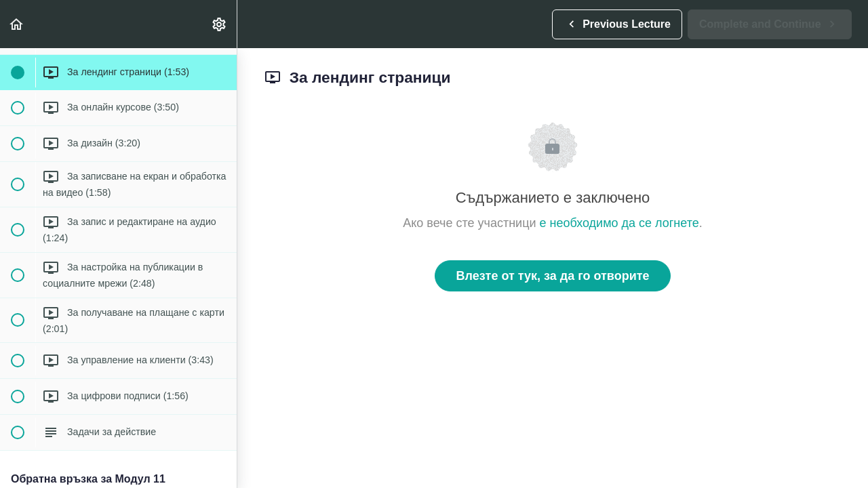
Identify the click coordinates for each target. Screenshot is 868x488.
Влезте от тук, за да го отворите (552, 276)
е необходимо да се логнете (619, 223)
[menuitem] (220, 24)
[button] (17, 24)
